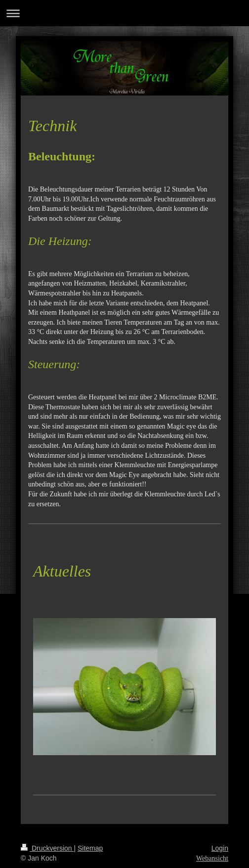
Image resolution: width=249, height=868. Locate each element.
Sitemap (90, 848)
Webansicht (212, 858)
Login (220, 848)
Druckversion (47, 848)
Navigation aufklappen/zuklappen (124, 13)
